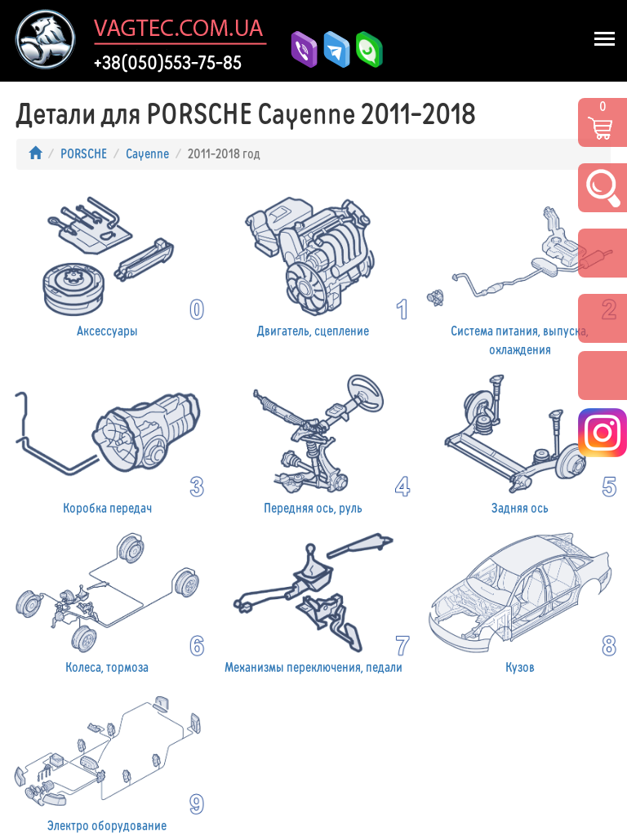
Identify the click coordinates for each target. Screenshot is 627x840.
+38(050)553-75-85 (168, 63)
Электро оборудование (107, 760)
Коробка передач (107, 442)
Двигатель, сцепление (314, 264)
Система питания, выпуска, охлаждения (520, 273)
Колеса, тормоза (107, 601)
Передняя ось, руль (314, 442)
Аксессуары (107, 264)
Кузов (520, 601)
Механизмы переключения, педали (314, 601)
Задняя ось (520, 442)
